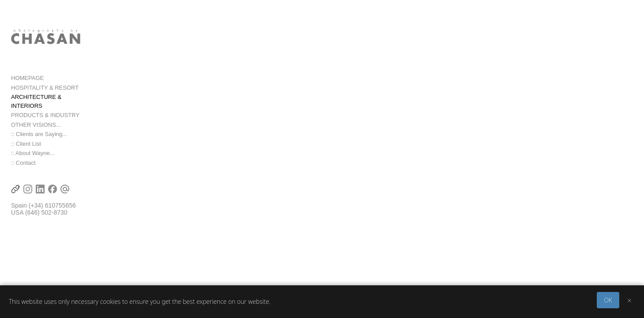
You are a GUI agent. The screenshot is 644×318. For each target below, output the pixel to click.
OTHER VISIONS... (36, 132)
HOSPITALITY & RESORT (45, 104)
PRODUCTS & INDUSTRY (45, 123)
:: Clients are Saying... (39, 142)
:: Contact (23, 170)
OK (608, 300)
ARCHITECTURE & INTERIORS (53, 113)
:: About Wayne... (33, 161)
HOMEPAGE (27, 94)
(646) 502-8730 (46, 220)
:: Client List (26, 151)
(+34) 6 (39, 213)
